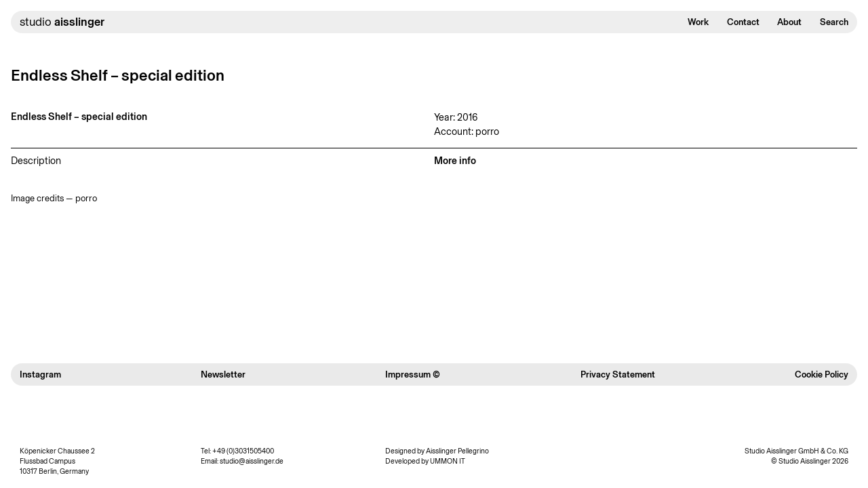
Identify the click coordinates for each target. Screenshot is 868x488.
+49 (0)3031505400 (243, 451)
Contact (743, 22)
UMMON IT (448, 461)
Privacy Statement (618, 374)
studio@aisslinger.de (252, 461)
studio (62, 22)
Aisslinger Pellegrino (457, 451)
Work (698, 22)
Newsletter (223, 374)
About (789, 22)
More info (455, 161)
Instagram (40, 374)
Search (834, 22)
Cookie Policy (822, 374)
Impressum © (413, 374)
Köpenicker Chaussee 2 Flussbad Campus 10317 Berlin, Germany (57, 461)
